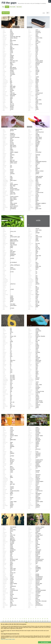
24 (10, 621)
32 (29, 621)
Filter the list (6, 13)
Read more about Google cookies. (8, 639)
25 (13, 621)
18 (43, 619)
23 (8, 621)
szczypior (8, 289)
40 (47, 621)
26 (15, 621)
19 (45, 619)
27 (17, 621)
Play (3, 7)
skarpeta (33, 389)
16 (38, 619)
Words (7, 7)
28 (20, 621)
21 (3, 621)
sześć (7, 389)
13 (31, 619)
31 (26, 621)
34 (33, 621)
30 (24, 621)
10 (24, 619)
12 (29, 619)
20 (47, 619)
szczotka (33, 90)
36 (38, 621)
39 (45, 621)
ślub (7, 588)
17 (40, 619)
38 (43, 621)
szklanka (7, 488)
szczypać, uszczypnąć (10, 190)
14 (33, 619)
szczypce (33, 190)
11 (26, 619)
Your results (13, 7)
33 (31, 621)
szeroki (33, 289)
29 (22, 621)
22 (6, 621)
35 (36, 621)
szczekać (8, 90)
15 (36, 619)
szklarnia (33, 488)
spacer (33, 588)
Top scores (19, 7)
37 (40, 621)
